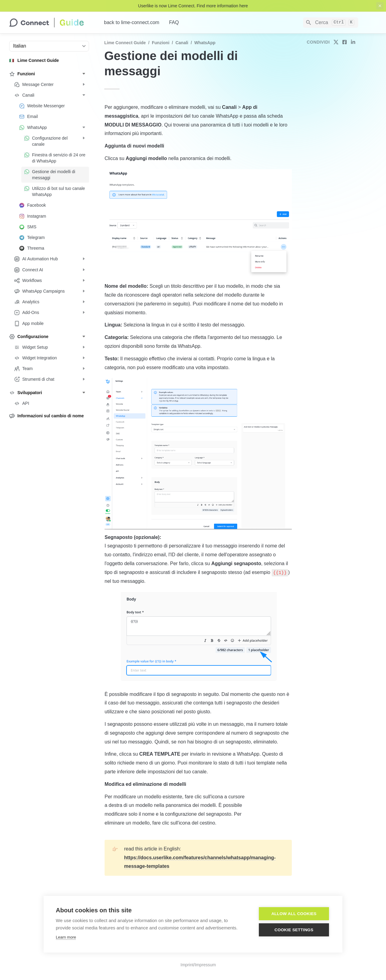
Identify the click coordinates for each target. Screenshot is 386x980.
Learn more (66, 937)
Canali (182, 43)
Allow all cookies (294, 914)
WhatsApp (205, 43)
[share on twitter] (336, 42)
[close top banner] (380, 6)
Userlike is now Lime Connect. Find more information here (193, 6)
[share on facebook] (345, 42)
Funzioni (161, 43)
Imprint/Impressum (198, 965)
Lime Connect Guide (125, 43)
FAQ (174, 22)
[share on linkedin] (353, 42)
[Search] (331, 23)
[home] (52, 23)
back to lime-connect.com (132, 22)
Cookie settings (294, 930)
